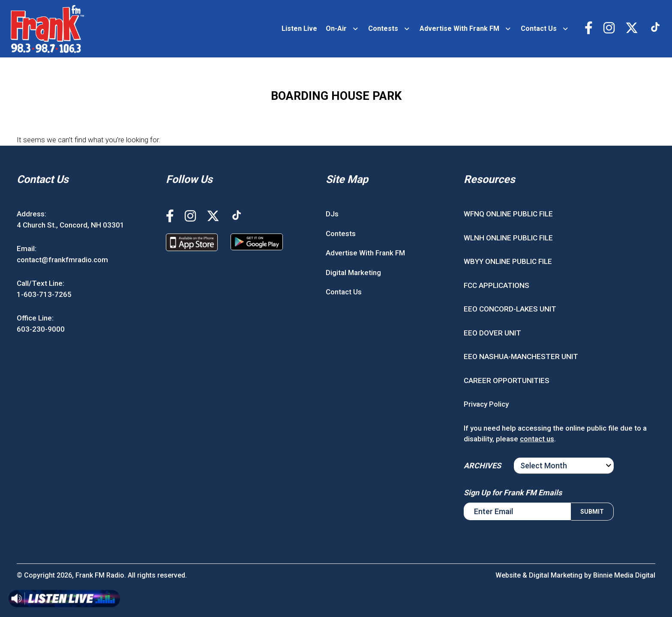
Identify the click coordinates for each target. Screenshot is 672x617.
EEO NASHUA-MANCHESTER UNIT (521, 356)
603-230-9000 (41, 329)
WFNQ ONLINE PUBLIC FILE (508, 214)
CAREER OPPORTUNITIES (507, 380)
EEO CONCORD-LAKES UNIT (510, 309)
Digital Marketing (353, 273)
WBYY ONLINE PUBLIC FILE (508, 261)
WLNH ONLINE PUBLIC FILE (508, 238)
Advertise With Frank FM (459, 28)
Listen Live (299, 28)
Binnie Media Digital (624, 575)
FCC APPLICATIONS (496, 285)
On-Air (336, 28)
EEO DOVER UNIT (492, 333)
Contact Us (539, 28)
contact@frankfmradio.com (62, 260)
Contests (383, 28)
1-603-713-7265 (44, 294)
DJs (332, 214)
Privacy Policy (486, 404)
